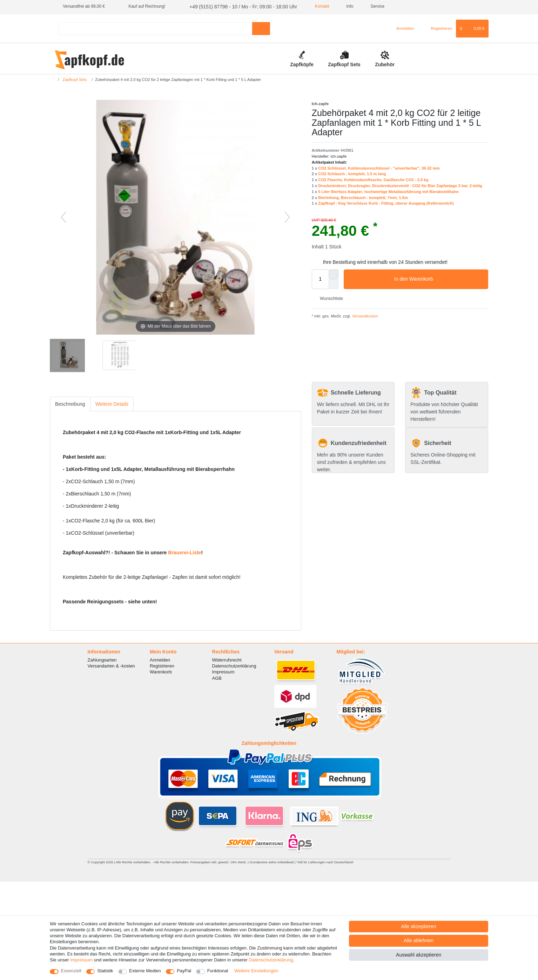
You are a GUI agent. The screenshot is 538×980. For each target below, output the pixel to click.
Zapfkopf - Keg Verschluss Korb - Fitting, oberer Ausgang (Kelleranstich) (386, 203)
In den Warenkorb (439, 279)
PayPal (184, 971)
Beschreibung (70, 403)
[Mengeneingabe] (320, 278)
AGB (217, 677)
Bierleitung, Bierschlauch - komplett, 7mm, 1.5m (363, 197)
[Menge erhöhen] (334, 273)
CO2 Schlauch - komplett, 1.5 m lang (352, 173)
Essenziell (71, 971)
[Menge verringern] (334, 283)
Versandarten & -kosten (111, 665)
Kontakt (309, 6)
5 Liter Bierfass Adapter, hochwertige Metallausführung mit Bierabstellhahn (388, 191)
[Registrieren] (438, 28)
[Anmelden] (402, 28)
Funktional (218, 971)
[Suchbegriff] (155, 28)
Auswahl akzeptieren (419, 955)
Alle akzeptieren (419, 926)
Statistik (105, 971)
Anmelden (160, 659)
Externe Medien (145, 971)
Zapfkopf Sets (344, 63)
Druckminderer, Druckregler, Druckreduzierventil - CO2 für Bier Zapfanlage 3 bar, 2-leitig (400, 185)
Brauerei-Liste (184, 552)
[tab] (70, 403)
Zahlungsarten (102, 659)
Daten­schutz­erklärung (271, 960)
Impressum (223, 671)
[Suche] (261, 28)
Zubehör (385, 63)
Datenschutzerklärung (234, 665)
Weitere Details (112, 403)
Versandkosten (365, 315)
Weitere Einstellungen (256, 971)
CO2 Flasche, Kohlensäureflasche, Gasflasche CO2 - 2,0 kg (373, 179)
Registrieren (162, 665)
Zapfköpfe (302, 63)
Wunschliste (329, 298)
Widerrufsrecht (227, 659)
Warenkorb (161, 671)
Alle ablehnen (419, 940)
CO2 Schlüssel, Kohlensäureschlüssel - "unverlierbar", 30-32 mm (379, 167)
